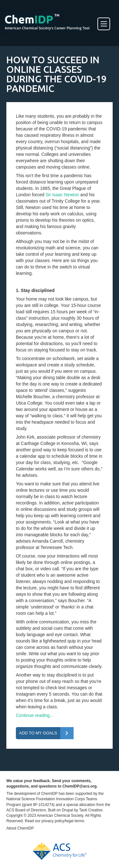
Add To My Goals (38, 733)
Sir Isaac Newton (62, 195)
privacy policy (53, 821)
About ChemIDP (20, 828)
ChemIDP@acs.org (80, 786)
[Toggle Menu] (104, 24)
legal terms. (75, 821)
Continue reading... (35, 715)
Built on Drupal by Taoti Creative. (76, 810)
